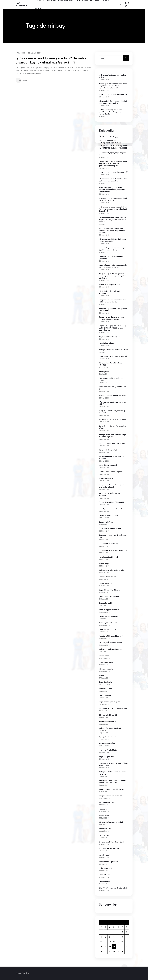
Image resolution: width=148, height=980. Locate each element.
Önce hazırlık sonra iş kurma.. (110, 529)
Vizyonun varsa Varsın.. (108, 669)
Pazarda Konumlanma (108, 577)
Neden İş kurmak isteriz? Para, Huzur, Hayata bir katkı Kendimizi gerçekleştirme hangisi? (113, 86)
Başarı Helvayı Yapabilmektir (110, 590)
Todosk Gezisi (104, 816)
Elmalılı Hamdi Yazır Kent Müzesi (111, 842)
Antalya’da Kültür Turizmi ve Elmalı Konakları (112, 773)
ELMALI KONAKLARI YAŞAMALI (111, 502)
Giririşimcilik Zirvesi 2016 (109, 715)
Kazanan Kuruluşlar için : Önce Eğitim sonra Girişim (113, 764)
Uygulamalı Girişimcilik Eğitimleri (115, 145)
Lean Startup (104, 835)
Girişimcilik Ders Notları (111, 143)
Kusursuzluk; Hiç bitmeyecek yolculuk (113, 356)
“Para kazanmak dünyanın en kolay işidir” (112, 403)
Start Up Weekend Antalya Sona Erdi (113, 888)
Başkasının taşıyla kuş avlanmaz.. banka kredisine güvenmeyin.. (112, 318)
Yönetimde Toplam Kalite (109, 450)
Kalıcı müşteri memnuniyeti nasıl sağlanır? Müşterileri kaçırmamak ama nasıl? (112, 230)
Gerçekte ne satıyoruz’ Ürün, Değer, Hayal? (113, 536)
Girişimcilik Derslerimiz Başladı (111, 822)
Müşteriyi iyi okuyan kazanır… (110, 285)
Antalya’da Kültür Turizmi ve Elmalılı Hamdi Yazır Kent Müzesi (113, 782)
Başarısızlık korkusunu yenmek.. (111, 336)
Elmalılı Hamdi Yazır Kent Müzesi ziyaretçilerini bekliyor (111, 486)
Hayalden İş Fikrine (107, 757)
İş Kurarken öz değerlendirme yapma (113, 550)
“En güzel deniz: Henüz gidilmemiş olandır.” (112, 412)
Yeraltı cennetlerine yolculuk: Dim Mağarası (112, 457)
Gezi (116, 138)
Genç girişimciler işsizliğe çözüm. (112, 789)
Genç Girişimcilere (106, 682)
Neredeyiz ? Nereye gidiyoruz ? (111, 636)
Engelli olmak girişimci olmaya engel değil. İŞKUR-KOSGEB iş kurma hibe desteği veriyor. (113, 328)
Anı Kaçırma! (104, 372)
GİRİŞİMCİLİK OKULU (108, 140)
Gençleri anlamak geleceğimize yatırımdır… (111, 257)
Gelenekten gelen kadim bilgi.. (111, 649)
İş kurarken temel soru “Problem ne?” (113, 94)
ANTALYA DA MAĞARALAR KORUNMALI (110, 495)
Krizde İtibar (104, 656)
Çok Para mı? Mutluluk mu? (109, 597)
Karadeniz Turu (105, 829)
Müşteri (102, 676)
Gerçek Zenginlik (106, 603)
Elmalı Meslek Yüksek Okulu (110, 848)
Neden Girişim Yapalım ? (108, 616)
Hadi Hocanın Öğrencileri (109, 862)
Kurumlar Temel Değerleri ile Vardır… (113, 419)
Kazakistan (103, 809)
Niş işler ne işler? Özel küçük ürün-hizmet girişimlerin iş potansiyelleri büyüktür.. (113, 276)
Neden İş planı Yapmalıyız (109, 515)
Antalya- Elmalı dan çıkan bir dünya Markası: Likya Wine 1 (113, 436)
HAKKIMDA (104, 148)
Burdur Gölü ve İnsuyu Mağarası (111, 472)
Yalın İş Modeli (104, 855)
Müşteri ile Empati (106, 583)
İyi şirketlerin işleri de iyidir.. (110, 702)
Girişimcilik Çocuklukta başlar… (111, 796)
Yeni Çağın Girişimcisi (107, 737)
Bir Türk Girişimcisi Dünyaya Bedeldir (113, 708)
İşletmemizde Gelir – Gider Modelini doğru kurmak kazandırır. (113, 102)
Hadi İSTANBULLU (22, 4)
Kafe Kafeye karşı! (106, 478)
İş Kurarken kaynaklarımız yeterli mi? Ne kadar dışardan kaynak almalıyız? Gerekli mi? (51, 60)
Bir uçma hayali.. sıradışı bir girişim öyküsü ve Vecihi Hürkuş (112, 249)
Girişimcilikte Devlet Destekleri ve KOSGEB (112, 364)
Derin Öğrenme (105, 695)
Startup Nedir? (105, 875)
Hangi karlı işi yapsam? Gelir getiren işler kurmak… (113, 310)
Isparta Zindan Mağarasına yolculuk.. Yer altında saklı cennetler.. (113, 266)
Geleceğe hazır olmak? (108, 629)
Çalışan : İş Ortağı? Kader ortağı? (112, 570)
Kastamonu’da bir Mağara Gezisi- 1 (112, 395)
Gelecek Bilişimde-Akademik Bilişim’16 (110, 729)
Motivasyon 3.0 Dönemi (108, 623)
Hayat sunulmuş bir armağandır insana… (111, 379)
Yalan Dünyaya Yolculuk (108, 465)
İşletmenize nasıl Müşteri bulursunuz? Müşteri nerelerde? (113, 240)
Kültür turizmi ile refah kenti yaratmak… (110, 292)
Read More (23, 80)
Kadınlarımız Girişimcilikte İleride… (112, 443)
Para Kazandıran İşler (107, 743)
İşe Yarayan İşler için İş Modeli (110, 643)
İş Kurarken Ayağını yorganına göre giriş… (112, 76)
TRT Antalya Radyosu (107, 802)
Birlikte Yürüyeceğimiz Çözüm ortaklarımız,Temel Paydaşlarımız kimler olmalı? (112, 112)
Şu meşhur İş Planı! (106, 522)
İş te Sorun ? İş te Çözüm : (109, 750)
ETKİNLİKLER (104, 136)
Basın (112, 137)
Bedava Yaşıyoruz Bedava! (109, 610)
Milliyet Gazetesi (105, 868)
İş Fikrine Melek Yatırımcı (109, 544)
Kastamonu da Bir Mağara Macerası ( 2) (113, 388)
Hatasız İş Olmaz (105, 689)
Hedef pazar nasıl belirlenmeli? (111, 509)
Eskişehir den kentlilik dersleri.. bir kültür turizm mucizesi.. (112, 301)
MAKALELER (21, 53)
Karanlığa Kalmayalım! (108, 722)
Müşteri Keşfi (104, 564)
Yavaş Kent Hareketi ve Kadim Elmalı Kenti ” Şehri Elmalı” (113, 199)
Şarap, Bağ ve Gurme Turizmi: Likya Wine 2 (113, 427)
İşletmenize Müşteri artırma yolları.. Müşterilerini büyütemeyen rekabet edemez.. (113, 220)
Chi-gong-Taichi (105, 881)
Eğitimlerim (113, 148)
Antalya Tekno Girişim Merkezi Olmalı (114, 350)
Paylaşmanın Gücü (106, 662)
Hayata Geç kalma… (107, 343)
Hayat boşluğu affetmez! (108, 557)
